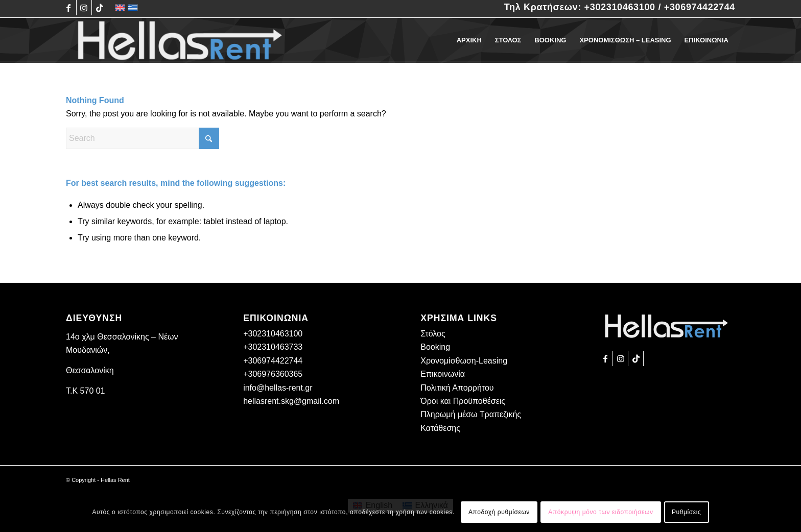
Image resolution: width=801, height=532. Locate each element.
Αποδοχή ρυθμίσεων (499, 512)
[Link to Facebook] (69, 8)
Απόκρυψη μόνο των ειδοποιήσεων (600, 512)
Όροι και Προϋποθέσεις (463, 401)
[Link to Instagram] (84, 8)
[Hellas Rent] (180, 40)
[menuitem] (469, 40)
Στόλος (433, 334)
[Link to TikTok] (100, 8)
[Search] (143, 138)
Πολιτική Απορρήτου (457, 388)
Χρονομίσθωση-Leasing (464, 361)
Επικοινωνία (443, 374)
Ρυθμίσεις (686, 512)
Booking (435, 347)
